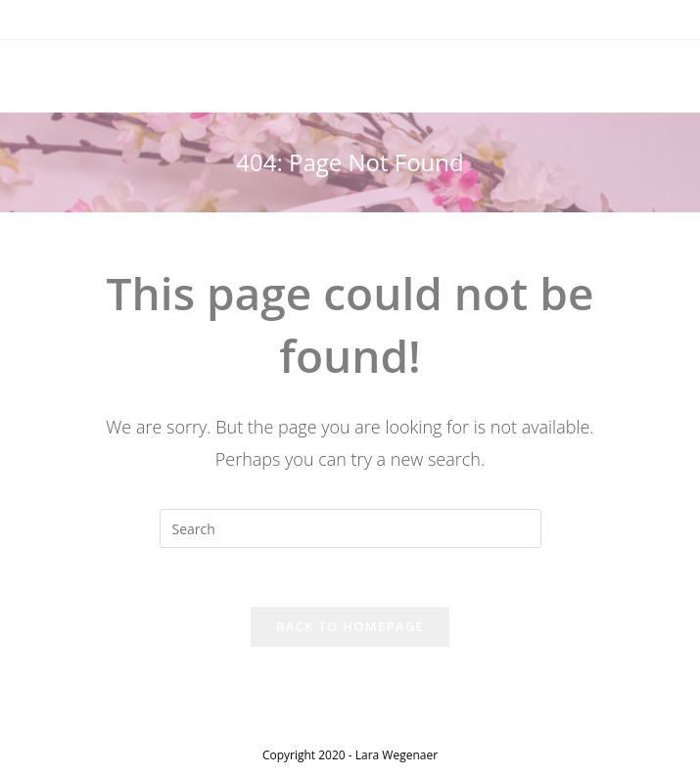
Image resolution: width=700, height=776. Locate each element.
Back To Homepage (350, 626)
